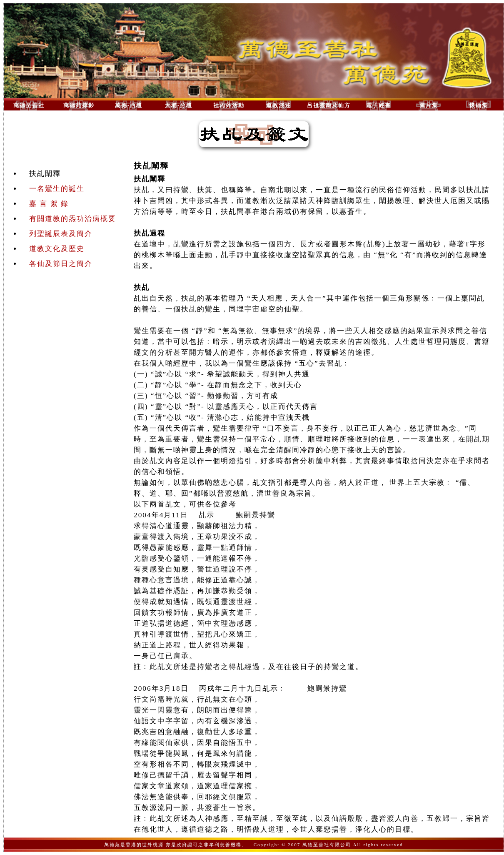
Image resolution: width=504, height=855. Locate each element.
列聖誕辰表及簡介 (61, 234)
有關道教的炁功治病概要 (73, 219)
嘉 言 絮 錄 (49, 204)
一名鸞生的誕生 (57, 189)
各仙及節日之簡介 (61, 264)
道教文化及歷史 (57, 249)
